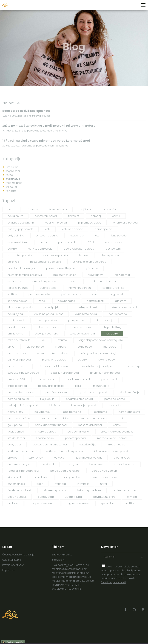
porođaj (96, 216)
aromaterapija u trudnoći (53, 353)
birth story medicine (89, 490)
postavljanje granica (51, 386)
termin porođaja (47, 321)
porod (11, 210)
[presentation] (104, 566)
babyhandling (66, 301)
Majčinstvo (13, 179)
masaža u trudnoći (90, 425)
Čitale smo (12, 167)
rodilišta (130, 503)
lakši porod (100, 412)
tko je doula (47, 399)
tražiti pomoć (16, 432)
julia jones (92, 268)
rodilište (12, 294)
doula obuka (15, 216)
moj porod (110, 347)
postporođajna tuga (43, 503)
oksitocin (32, 210)
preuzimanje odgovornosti (117, 432)
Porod (9, 175)
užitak (104, 484)
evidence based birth (21, 223)
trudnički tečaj (48, 288)
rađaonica (116, 405)
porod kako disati (129, 412)
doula (43, 242)
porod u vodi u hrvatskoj (65, 471)
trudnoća (110, 210)
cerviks (116, 216)
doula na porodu (48, 327)
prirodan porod (17, 327)
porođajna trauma (57, 392)
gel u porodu (16, 425)
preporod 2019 (16, 379)
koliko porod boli (72, 412)
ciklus (78, 386)
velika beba (85, 347)
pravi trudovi (95, 275)
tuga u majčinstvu (78, 503)
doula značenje (130, 392)
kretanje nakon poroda (65, 373)
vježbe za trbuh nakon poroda (64, 451)
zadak (42, 301)
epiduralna (107, 503)
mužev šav (14, 281)
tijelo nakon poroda (20, 255)
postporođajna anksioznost (50, 445)
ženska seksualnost (19, 490)
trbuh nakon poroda (20, 307)
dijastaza (121, 301)
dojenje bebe (107, 360)
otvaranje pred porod (79, 399)
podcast (13, 503)
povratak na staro (104, 497)
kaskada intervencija (82, 334)
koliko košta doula (86, 314)
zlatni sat (74, 216)
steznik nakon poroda (125, 307)
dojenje (82, 360)
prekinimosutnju (71, 294)
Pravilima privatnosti (113, 582)
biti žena (55, 405)
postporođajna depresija (46, 262)
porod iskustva (17, 353)
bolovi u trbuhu (17, 366)
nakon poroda (114, 242)
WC (44, 340)
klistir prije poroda (73, 229)
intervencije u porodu (84, 405)
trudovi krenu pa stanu (94, 419)
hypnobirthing (113, 327)
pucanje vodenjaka (20, 464)
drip (122, 419)
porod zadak (46, 497)
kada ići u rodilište (113, 288)
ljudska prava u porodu (94, 392)
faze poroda (119, 236)
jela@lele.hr (58, 560)
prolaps (12, 458)
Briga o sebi (13, 171)
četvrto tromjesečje (40, 249)
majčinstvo (86, 210)
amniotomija (15, 334)
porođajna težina (78, 432)
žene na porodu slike (104, 477)
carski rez (13, 262)
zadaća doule (45, 438)
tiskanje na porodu (54, 490)
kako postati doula (19, 340)
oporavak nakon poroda (79, 249)
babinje (12, 249)
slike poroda (15, 477)
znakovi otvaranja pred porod (98, 366)
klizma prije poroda (19, 360)
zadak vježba (74, 497)
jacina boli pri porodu (89, 458)
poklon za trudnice (65, 275)
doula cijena (15, 314)
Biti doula (11, 187)
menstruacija (101, 386)
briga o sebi (117, 294)
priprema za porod (90, 223)
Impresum (8, 570)
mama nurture (46, 379)
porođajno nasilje (39, 294)
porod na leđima (115, 399)
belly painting (16, 236)
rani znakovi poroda (55, 255)
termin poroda (16, 321)
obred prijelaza (53, 307)
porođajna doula (18, 399)
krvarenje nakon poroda (105, 373)
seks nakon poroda (44, 281)
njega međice (117, 445)
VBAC (11, 347)
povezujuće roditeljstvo (61, 268)
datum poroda (118, 314)
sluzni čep (134, 366)
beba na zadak (17, 497)
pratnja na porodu (124, 490)
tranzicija (60, 484)
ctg (97, 236)
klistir (48, 229)
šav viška (73, 281)
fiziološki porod (35, 347)
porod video (42, 477)
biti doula (112, 334)
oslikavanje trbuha (47, 236)
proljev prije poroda (54, 360)
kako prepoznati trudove (53, 366)
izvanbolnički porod (78, 379)
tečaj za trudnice (18, 288)
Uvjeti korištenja (12, 560)
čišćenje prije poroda (20, 229)
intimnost (83, 484)
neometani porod (46, 216)
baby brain (96, 464)
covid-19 (59, 458)
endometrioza (16, 484)
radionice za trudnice (103, 281)
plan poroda (76, 321)
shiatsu (118, 425)
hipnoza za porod (82, 327)
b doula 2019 (15, 412)
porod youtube (70, 477)
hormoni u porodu (80, 288)
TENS (91, 242)
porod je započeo (19, 419)
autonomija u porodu (21, 392)
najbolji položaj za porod (23, 405)
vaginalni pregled (56, 223)
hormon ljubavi (58, 210)
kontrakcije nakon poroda (23, 373)
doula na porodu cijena (49, 314)
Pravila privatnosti (13, 565)
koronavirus (36, 458)
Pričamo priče (14, 183)
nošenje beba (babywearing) (98, 353)
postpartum (113, 249)
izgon (40, 484)
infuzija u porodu (46, 432)
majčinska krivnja (18, 242)
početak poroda (75, 438)
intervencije (77, 236)
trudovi (84, 255)
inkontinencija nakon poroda (112, 451)
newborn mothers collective (25, 275)
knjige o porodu (17, 386)
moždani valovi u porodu (113, 438)
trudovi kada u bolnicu (55, 419)
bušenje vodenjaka (46, 334)
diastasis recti (95, 301)
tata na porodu (109, 255)
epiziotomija (122, 275)
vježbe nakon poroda (21, 451)
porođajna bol (104, 229)
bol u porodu (43, 412)
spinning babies (17, 301)
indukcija (61, 347)
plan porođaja (104, 321)
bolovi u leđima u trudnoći (51, 425)
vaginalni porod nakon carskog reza (101, 340)
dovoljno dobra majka (21, 268)
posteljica (72, 464)
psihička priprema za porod (89, 262)
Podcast (11, 191)
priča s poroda (67, 242)
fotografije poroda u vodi (23, 471)
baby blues (14, 445)
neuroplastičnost (125, 464)
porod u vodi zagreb (104, 471)
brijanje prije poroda (125, 223)
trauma (62, 340)
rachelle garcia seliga (87, 307)
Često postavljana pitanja (18, 555)
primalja (132, 497)
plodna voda (122, 458)
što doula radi (16, 438)
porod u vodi (109, 379)
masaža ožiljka (88, 445)
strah (95, 294)
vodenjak (49, 464)
